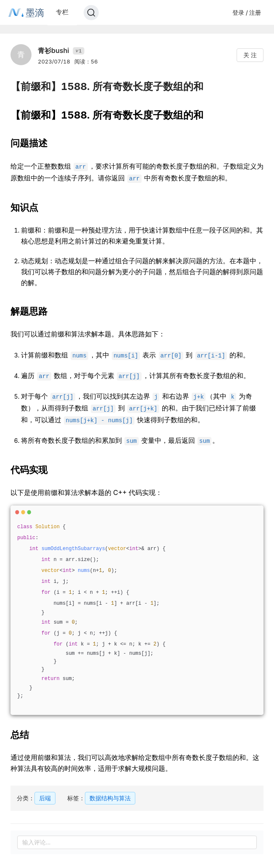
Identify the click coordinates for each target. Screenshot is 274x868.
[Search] (91, 13)
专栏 (62, 12)
